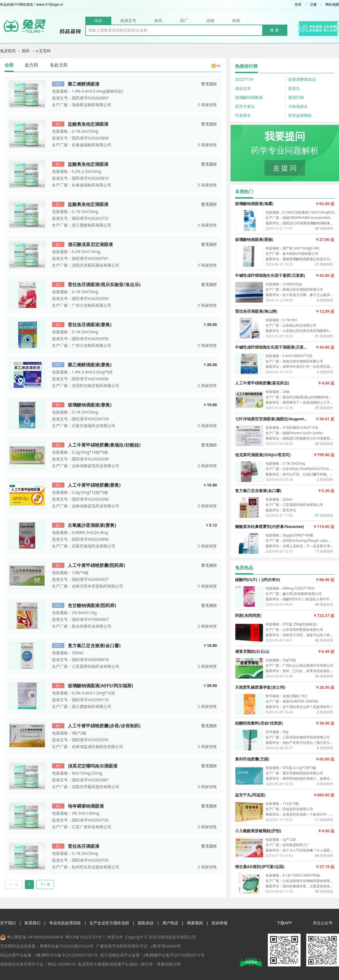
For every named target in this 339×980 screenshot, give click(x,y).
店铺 (210, 20)
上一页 (14, 884)
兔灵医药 (8, 51)
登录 (298, 5)
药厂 (184, 20)
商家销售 (207, 105)
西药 (26, 51)
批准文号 (128, 20)
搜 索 (274, 30)
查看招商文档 (169, 964)
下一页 (45, 884)
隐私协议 (146, 923)
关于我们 (8, 923)
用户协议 (170, 923)
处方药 (32, 65)
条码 (158, 20)
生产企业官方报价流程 (109, 923)
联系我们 (32, 923)
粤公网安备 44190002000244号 (35, 937)
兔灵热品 (244, 568)
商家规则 (195, 923)
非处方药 (59, 65)
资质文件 (115, 937)
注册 (313, 5)
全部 (9, 65)
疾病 (236, 20)
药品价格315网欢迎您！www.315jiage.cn (32, 5)
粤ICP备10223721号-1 (85, 937)
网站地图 (332, 5)
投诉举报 (220, 923)
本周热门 (244, 192)
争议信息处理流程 (65, 923)
